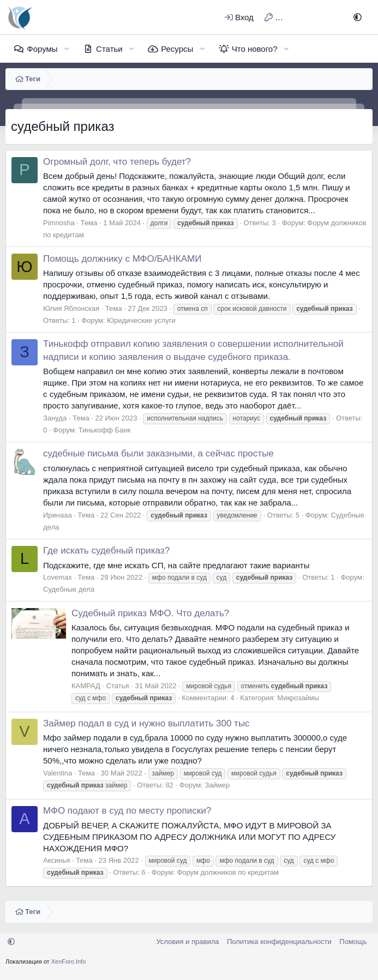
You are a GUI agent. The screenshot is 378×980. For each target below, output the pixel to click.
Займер (217, 785)
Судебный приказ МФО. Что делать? (150, 613)
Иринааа (58, 515)
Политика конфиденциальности (279, 942)
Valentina (58, 773)
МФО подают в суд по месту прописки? (127, 811)
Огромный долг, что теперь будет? (117, 162)
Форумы (42, 49)
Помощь (353, 942)
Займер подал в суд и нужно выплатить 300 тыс (146, 723)
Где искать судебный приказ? (106, 551)
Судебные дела (69, 589)
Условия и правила (187, 942)
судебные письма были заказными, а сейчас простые (158, 453)
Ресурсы (177, 49)
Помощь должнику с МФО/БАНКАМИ (122, 259)
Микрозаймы (298, 698)
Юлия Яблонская (71, 308)
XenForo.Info (69, 961)
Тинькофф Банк (104, 430)
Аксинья (56, 860)
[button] (358, 17)
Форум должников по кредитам (228, 872)
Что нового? (255, 49)
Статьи (109, 49)
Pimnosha (59, 223)
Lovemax (58, 577)
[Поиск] (331, 17)
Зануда (55, 418)
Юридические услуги (141, 320)
